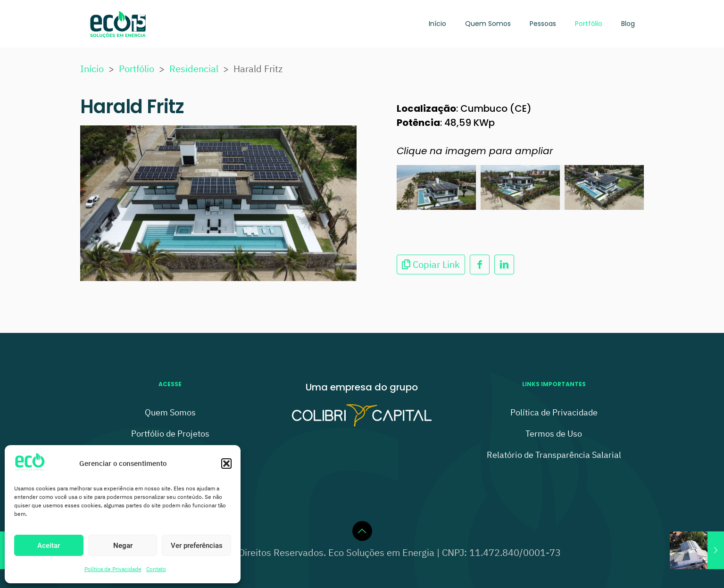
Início (92, 69)
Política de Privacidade (113, 569)
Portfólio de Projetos (170, 434)
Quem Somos (170, 412)
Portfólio (137, 69)
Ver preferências (197, 546)
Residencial (194, 69)
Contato (156, 569)
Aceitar (49, 546)
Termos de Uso (554, 434)
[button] (226, 464)
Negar (123, 546)
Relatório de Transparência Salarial (554, 455)
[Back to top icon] (362, 531)
